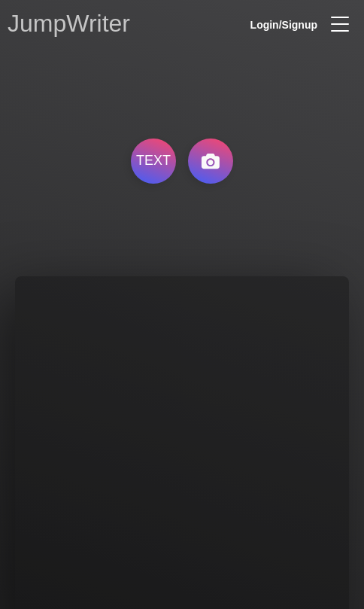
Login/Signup (284, 25)
